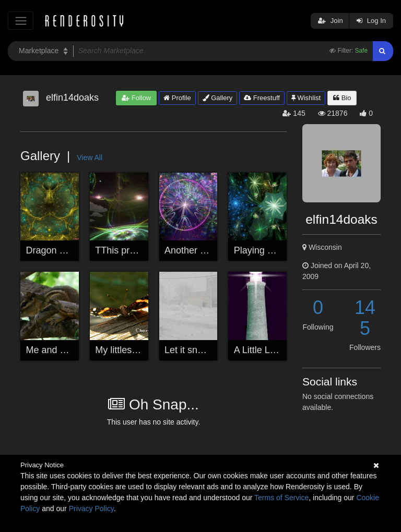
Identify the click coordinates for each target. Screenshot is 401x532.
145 (365, 318)
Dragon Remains (61, 250)
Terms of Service (281, 498)
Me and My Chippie (67, 350)
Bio (342, 98)
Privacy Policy (91, 509)
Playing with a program (282, 250)
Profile (177, 98)
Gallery (218, 98)
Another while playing (209, 250)
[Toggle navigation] (21, 21)
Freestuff (262, 98)
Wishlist (306, 98)
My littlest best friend (138, 350)
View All (90, 158)
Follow (136, 98)
